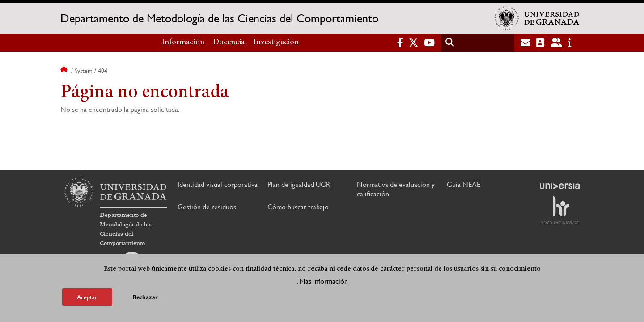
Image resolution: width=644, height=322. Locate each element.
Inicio (65, 71)
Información (183, 42)
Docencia (229, 42)
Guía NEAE (464, 184)
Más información (324, 281)
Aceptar (87, 297)
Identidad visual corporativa (218, 184)
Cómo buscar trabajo (298, 207)
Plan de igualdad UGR (299, 184)
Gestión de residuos (207, 207)
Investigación (276, 42)
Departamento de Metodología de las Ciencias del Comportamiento (219, 18)
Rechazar (145, 297)
